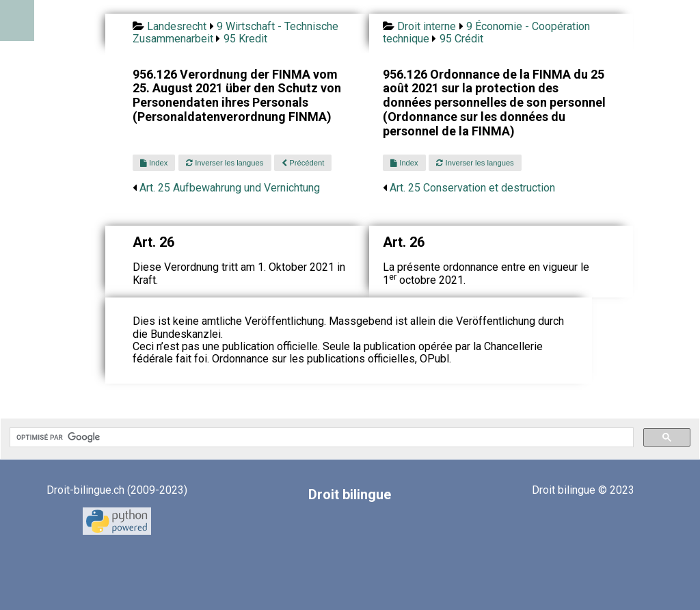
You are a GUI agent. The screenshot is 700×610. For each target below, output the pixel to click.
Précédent (303, 163)
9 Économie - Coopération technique (486, 32)
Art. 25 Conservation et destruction (472, 188)
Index (154, 163)
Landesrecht (177, 26)
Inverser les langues (225, 163)
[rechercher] (320, 438)
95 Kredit (245, 39)
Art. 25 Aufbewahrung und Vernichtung (230, 188)
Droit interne (427, 26)
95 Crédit (461, 39)
